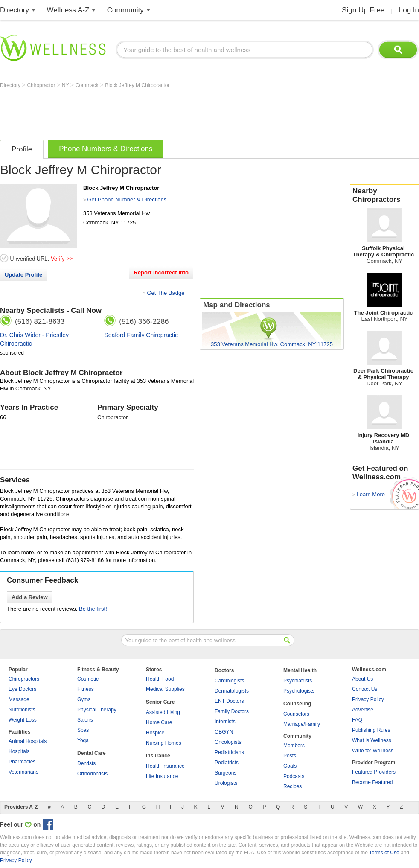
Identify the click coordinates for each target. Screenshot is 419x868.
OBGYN (224, 732)
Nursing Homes (164, 743)
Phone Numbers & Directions (106, 149)
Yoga (83, 740)
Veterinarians (23, 772)
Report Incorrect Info (161, 272)
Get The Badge (166, 293)
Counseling (297, 704)
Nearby (384, 195)
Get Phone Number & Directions (127, 200)
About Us (362, 679)
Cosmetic (88, 679)
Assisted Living (163, 712)
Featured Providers (374, 772)
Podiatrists (227, 763)
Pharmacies (22, 762)
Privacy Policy (368, 699)
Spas (83, 730)
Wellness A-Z (68, 10)
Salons (85, 720)
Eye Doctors (22, 689)
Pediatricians (229, 752)
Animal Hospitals (28, 741)
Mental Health (300, 670)
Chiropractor (42, 85)
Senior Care (160, 702)
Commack (88, 85)
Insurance (158, 756)
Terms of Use (384, 853)
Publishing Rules (371, 730)
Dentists (86, 763)
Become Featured (372, 782)
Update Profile (23, 275)
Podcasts (294, 776)
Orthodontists (92, 774)
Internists (225, 722)
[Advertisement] (155, 112)
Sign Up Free (363, 10)
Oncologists (228, 742)
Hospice (155, 733)
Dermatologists (232, 691)
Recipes (292, 786)
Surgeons (226, 773)
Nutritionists (22, 710)
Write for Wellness (373, 751)
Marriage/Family (302, 724)
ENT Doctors (229, 701)
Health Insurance (165, 766)
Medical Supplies (165, 689)
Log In (409, 10)
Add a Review (30, 597)
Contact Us (365, 689)
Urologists (226, 783)
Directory (15, 10)
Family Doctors (232, 711)
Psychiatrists (298, 681)
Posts (290, 756)
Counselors (296, 714)
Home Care (159, 722)
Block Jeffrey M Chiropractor (137, 85)
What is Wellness (372, 740)
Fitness (86, 689)
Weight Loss (23, 720)
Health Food (160, 679)
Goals (290, 766)
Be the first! (93, 609)
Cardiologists (229, 681)
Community (125, 10)
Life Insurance (162, 776)
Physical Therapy (97, 710)
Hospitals (19, 751)
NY (66, 85)
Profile (22, 149)
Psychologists (299, 691)
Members (294, 746)
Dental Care (92, 753)
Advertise (363, 710)
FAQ (357, 720)
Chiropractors (24, 679)
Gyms (84, 699)
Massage (19, 699)
